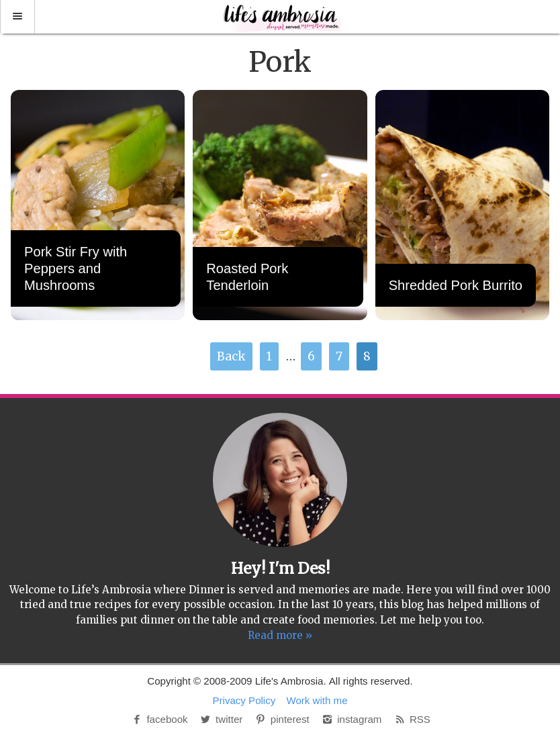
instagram (351, 719)
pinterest (282, 719)
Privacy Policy (244, 700)
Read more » (280, 635)
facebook (159, 719)
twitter (221, 719)
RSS (412, 719)
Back (231, 356)
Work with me (317, 700)
